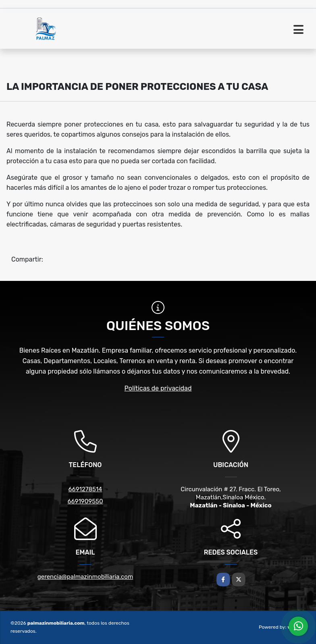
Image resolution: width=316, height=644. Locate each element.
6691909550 (85, 501)
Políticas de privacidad (158, 388)
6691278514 (85, 489)
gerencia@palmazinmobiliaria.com (85, 577)
